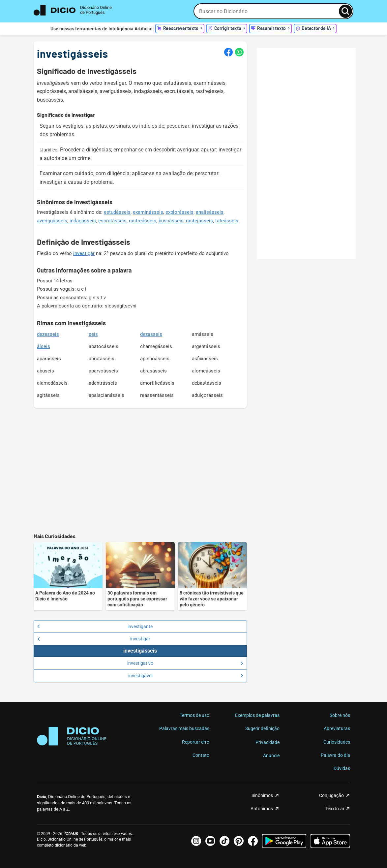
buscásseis (171, 221)
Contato (201, 755)
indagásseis (83, 221)
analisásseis (210, 212)
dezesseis (48, 334)
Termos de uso (194, 715)
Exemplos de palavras (257, 715)
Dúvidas (342, 768)
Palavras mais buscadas (184, 728)
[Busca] (345, 11)
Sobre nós (340, 715)
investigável (186, 676)
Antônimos (262, 809)
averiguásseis (52, 221)
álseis (44, 346)
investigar (84, 253)
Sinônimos (262, 795)
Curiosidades (337, 742)
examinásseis (148, 212)
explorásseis (179, 212)
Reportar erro (196, 742)
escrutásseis (112, 221)
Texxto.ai (335, 809)
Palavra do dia (335, 755)
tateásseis (227, 221)
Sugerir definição (262, 728)
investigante (95, 627)
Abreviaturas (337, 728)
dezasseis (151, 334)
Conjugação (331, 795)
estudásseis (117, 212)
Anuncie (271, 755)
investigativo (185, 663)
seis (93, 334)
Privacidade (268, 742)
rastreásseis (143, 221)
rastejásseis (199, 221)
